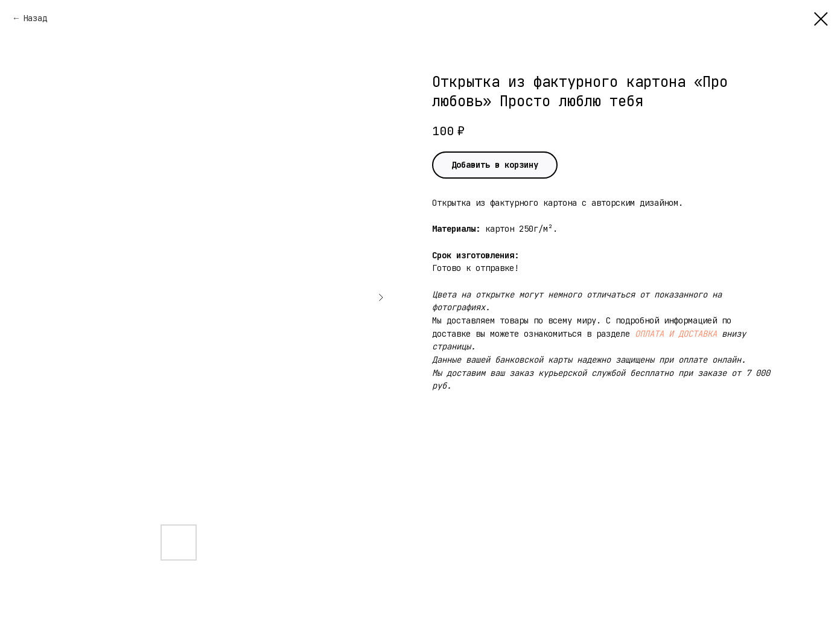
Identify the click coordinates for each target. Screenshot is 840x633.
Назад (35, 18)
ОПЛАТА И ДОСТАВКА (676, 334)
